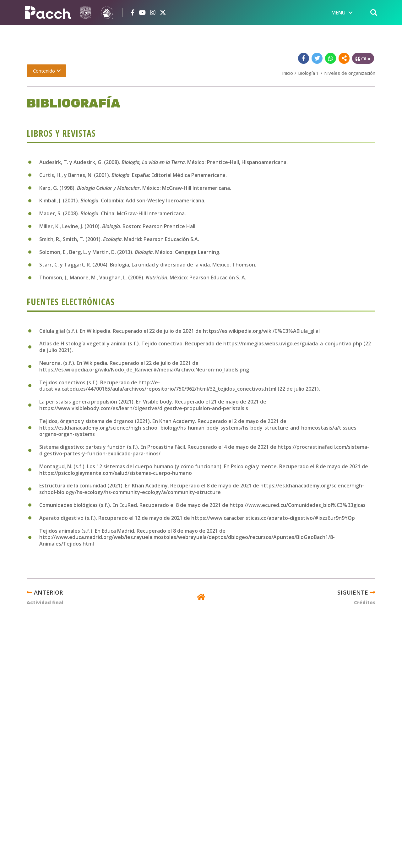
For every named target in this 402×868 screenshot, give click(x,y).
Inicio (288, 73)
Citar (363, 59)
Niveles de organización (350, 73)
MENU (338, 13)
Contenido (44, 71)
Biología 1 (309, 73)
